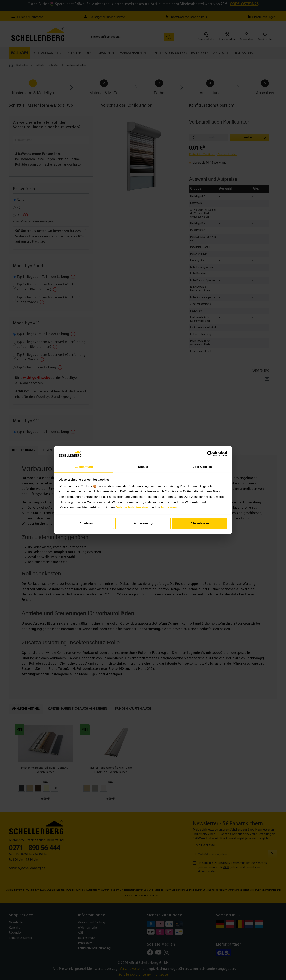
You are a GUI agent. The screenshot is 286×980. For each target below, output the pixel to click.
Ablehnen (86, 523)
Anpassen (143, 523)
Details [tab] (143, 467)
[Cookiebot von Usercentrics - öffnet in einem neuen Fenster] (210, 454)
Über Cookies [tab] (202, 467)
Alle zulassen (200, 523)
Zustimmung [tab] (84, 467)
